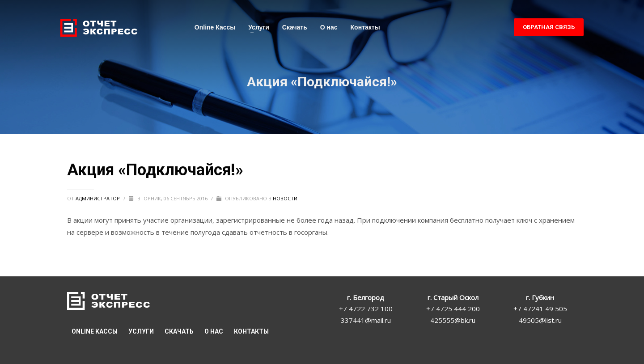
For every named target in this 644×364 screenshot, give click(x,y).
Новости (285, 198)
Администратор (98, 198)
